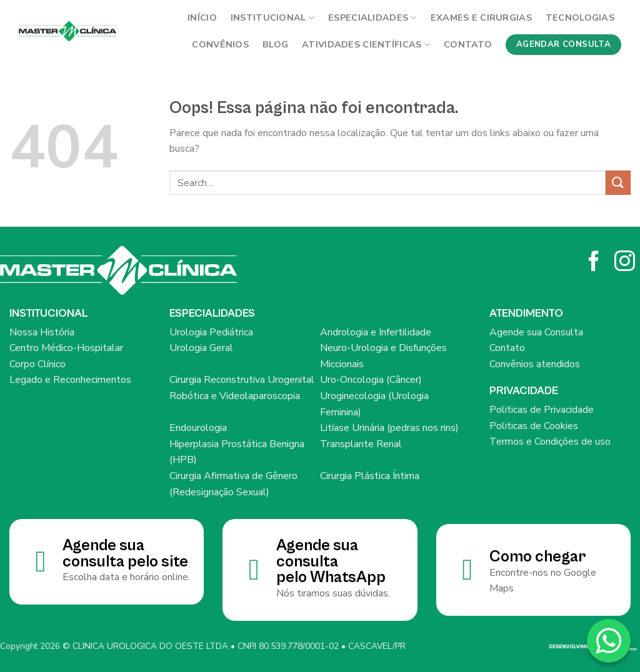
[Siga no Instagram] (625, 263)
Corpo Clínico (37, 364)
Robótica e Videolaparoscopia (235, 396)
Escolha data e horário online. (126, 577)
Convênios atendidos (535, 364)
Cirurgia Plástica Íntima (370, 476)
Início (202, 17)
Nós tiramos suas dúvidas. (333, 593)
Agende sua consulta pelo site (125, 554)
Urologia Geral (201, 348)
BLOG (275, 44)
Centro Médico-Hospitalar (66, 348)
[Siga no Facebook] (594, 263)
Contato (468, 44)
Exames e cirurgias (481, 17)
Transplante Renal (361, 444)
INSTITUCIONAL (272, 17)
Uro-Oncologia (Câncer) (371, 380)
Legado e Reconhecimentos (70, 380)
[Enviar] (618, 183)
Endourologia (198, 428)
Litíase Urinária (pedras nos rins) (389, 428)
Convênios (220, 44)
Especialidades (372, 17)
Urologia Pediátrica (211, 332)
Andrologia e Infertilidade (376, 332)
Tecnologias (580, 17)
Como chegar (537, 557)
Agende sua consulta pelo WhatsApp (331, 561)
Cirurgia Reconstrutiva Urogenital (242, 380)
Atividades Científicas (366, 44)
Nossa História (42, 332)
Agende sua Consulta (536, 332)
